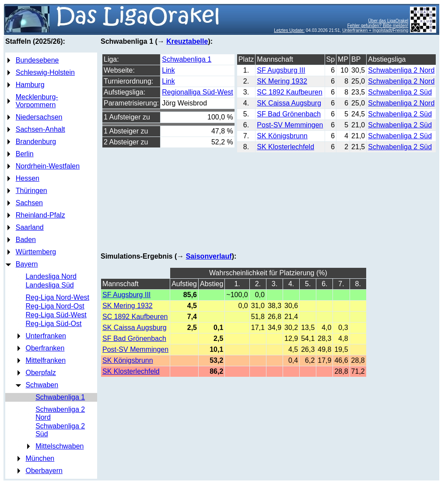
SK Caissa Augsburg (289, 103)
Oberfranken (45, 348)
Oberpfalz (40, 373)
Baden (26, 240)
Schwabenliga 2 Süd (400, 92)
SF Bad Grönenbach (289, 114)
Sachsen (29, 203)
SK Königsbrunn (282, 136)
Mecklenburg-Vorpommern (37, 101)
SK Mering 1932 (282, 81)
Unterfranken (46, 336)
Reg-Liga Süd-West (56, 315)
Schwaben (42, 385)
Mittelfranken (45, 360)
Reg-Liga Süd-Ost (53, 324)
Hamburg (30, 85)
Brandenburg (36, 142)
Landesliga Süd (49, 285)
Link (168, 70)
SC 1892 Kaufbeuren (289, 92)
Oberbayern (44, 471)
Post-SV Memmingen (290, 125)
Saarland (30, 227)
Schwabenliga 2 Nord (401, 70)
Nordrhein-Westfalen (48, 166)
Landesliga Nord (51, 276)
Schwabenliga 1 (60, 397)
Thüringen (31, 191)
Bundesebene (37, 60)
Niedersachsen (39, 117)
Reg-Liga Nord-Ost (55, 306)
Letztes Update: (289, 30)
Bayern (27, 264)
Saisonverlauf (209, 256)
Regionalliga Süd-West (197, 92)
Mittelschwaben (59, 446)
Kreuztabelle (187, 41)
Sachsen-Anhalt (40, 129)
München (40, 458)
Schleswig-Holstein (45, 72)
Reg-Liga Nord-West (57, 297)
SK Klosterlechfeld (285, 147)
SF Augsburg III (281, 70)
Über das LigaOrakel (388, 21)
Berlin (25, 154)
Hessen (28, 178)
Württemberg (36, 252)
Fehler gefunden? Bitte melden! (378, 26)
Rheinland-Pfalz (40, 215)
